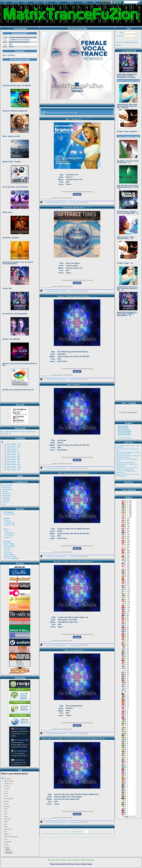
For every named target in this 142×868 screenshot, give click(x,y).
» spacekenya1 (6, 494)
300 (56, 834)
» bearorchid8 (6, 496)
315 (99, 834)
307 (76, 834)
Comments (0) (76, 202)
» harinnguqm (6, 498)
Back (67, 832)
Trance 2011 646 (13, 457)
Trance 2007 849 (13, 447)
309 (82, 834)
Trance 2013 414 (13, 462)
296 (44, 834)
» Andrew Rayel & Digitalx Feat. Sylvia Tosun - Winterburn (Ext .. (128, 453)
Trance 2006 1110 (14, 444)
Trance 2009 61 (13, 452)
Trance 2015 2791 (14, 467)
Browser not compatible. (20, 216)
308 (79, 834)
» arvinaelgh (5, 500)
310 (85, 834)
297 (47, 834)
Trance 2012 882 (13, 459)
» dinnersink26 (6, 487)
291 (73, 832)
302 (61, 834)
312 (90, 834)
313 (93, 834)
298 (50, 834)
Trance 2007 (86, 119)
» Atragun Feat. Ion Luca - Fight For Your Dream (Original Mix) (127, 468)
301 (59, 834)
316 (102, 834)
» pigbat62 (5, 491)
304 (67, 834)
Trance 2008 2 (12, 449)
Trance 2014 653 (13, 464)
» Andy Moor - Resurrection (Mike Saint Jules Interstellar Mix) (128, 456)
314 (96, 834)
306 (73, 834)
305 (70, 834)
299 (53, 834)
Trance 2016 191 (13, 470)
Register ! (119, 45)
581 (106, 834)
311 (87, 834)
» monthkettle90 (6, 489)
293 (79, 832)
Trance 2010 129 (13, 454)
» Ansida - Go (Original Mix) (125, 462)
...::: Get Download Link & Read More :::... (55, 202)
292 (76, 832)
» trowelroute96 (6, 485)
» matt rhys (5, 502)
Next (110, 834)
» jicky (3, 504)
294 (82, 832)
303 (64, 834)
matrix (8, 514)
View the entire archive (125, 438)
